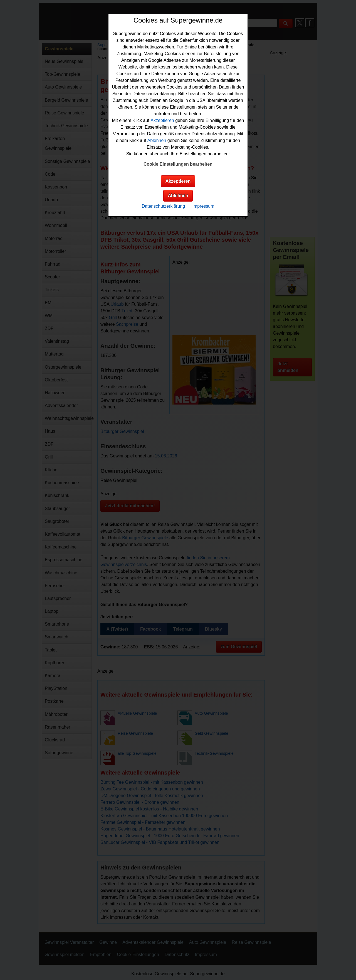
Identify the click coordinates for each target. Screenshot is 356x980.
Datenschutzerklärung (163, 206)
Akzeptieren (162, 120)
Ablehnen (157, 140)
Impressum (203, 206)
